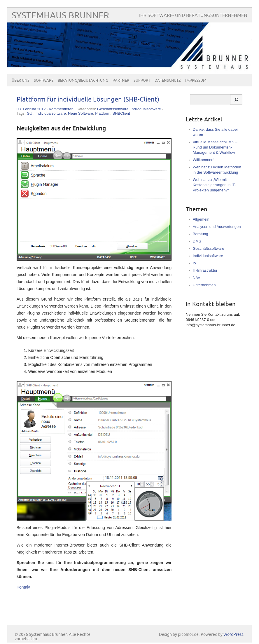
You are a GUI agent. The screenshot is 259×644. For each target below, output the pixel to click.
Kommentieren (61, 109)
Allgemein (201, 219)
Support (142, 81)
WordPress (233, 635)
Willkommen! (204, 160)
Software (44, 81)
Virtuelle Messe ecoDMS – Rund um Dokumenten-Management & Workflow (215, 147)
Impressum (196, 81)
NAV (197, 278)
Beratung (201, 234)
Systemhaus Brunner (60, 16)
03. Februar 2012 (31, 109)
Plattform (103, 113)
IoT (196, 263)
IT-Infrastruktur (205, 270)
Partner (121, 81)
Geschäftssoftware (113, 109)
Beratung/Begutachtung (83, 81)
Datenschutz (168, 81)
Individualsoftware (146, 109)
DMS (197, 241)
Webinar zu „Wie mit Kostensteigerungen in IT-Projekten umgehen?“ (214, 185)
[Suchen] (236, 100)
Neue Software (80, 113)
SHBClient (121, 113)
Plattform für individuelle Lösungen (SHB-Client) (88, 100)
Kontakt (23, 587)
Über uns (21, 81)
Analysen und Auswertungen (217, 227)
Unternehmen (204, 285)
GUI (30, 113)
